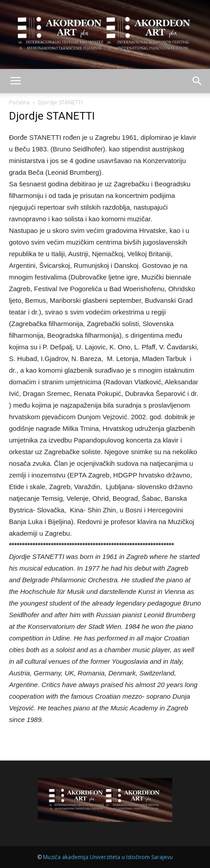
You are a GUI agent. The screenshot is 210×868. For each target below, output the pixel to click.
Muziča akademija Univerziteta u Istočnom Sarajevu (108, 857)
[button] (197, 81)
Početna (19, 102)
